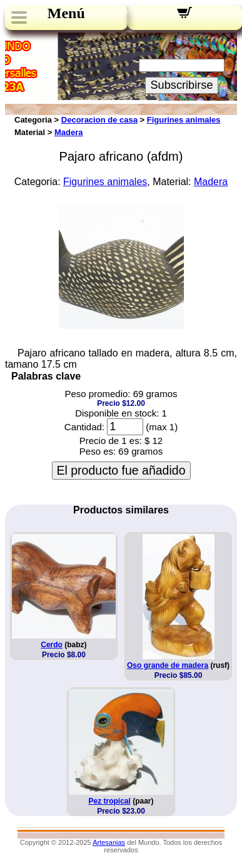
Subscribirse (181, 85)
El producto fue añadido (121, 470)
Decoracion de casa (99, 120)
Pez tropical (109, 801)
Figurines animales (184, 120)
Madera (69, 132)
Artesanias (109, 842)
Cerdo (52, 645)
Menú (66, 13)
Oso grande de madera (168, 665)
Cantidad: (84, 427)
